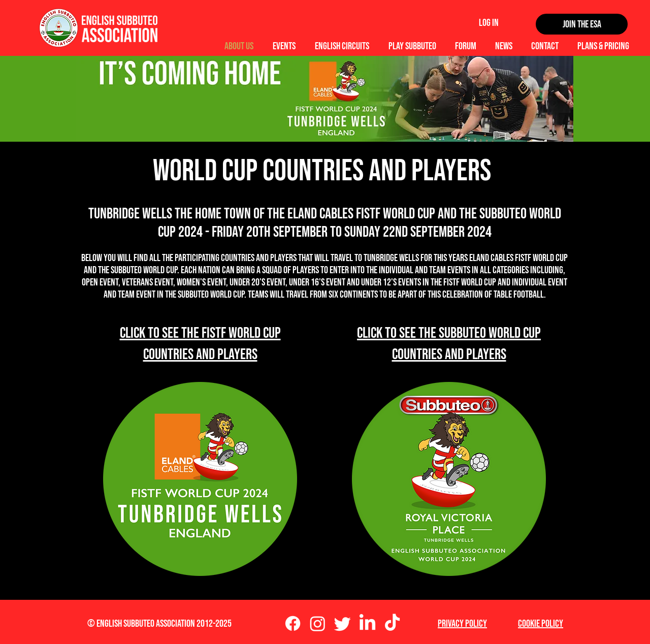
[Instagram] (318, 623)
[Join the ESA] (582, 24)
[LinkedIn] (367, 623)
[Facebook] (293, 623)
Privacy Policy (462, 624)
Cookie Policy (541, 624)
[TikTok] (392, 623)
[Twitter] (343, 623)
